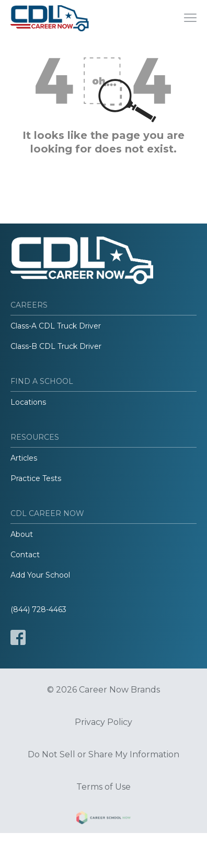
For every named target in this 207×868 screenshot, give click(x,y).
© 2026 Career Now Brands (103, 690)
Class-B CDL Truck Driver (56, 346)
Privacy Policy (103, 722)
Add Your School (40, 575)
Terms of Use (103, 787)
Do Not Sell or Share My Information (103, 755)
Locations (28, 402)
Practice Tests (36, 478)
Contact (25, 555)
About (22, 534)
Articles (24, 458)
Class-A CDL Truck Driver (56, 326)
